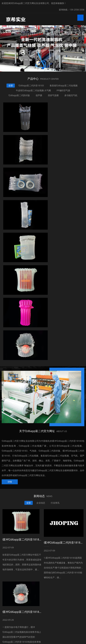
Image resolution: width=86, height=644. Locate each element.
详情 (10, 335)
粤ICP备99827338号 (51, 634)
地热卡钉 (48, 621)
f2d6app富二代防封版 (19, 95)
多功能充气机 (71, 95)
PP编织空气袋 (64, 90)
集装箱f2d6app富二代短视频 (64, 85)
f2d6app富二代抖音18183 (31, 85)
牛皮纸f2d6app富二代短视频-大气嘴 (33, 90)
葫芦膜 (39, 95)
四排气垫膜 (53, 95)
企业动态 (41, 356)
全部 (10, 85)
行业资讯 (56, 356)
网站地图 (4, 641)
